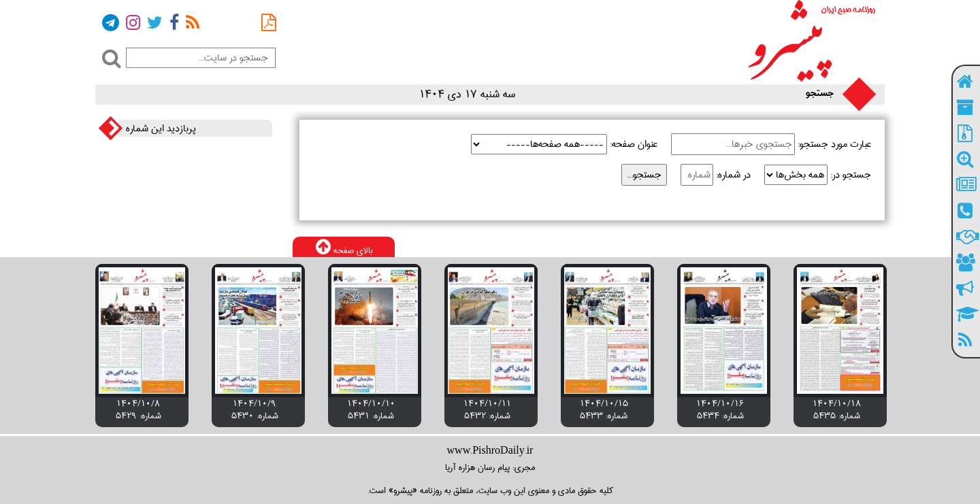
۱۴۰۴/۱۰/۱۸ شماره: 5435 (837, 409)
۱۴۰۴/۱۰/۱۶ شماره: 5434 (720, 409)
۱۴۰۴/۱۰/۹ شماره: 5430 (255, 409)
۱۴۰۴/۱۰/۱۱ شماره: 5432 (487, 409)
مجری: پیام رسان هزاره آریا (490, 467)
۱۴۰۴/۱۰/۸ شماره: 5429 (138, 409)
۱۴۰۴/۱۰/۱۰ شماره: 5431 (371, 409)
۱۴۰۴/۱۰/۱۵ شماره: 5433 (604, 409)
